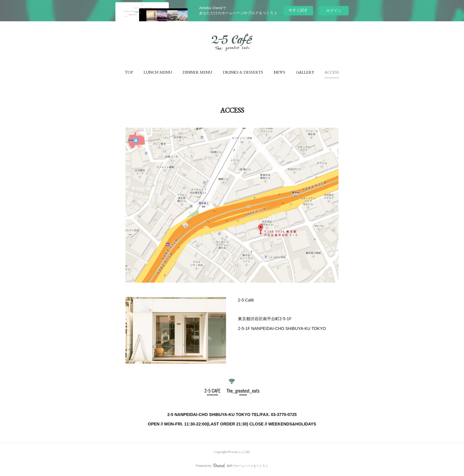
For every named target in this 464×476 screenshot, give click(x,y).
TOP (129, 72)
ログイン (334, 10)
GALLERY (305, 72)
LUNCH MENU (158, 72)
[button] (129, 72)
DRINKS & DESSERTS (243, 72)
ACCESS (332, 72)
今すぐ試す (298, 10)
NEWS (279, 72)
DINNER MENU (197, 72)
